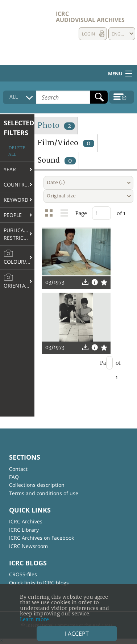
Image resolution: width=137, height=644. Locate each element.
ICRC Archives (26, 521)
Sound (57, 160)
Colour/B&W (19, 257)
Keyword (16, 200)
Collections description (37, 485)
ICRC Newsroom (28, 546)
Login (88, 34)
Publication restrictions (19, 234)
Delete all (17, 151)
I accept (77, 633)
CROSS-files (23, 574)
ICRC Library (24, 530)
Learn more (34, 620)
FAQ (14, 477)
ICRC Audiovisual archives (90, 17)
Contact (18, 469)
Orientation (19, 281)
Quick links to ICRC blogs (39, 583)
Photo (56, 126)
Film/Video (66, 143)
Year (10, 169)
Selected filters (19, 128)
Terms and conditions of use (44, 493)
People (13, 215)
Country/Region (19, 185)
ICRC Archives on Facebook (41, 538)
